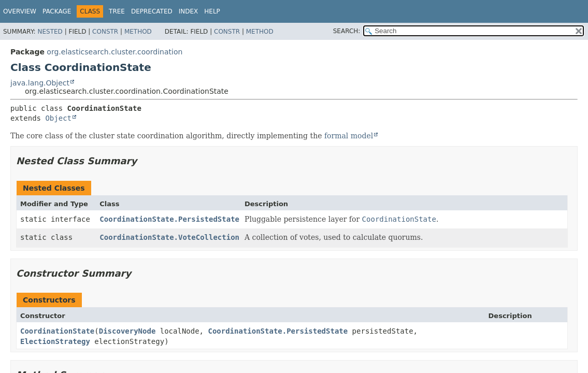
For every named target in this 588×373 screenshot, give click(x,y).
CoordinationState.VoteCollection (169, 237)
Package (57, 11)
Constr (105, 32)
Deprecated (152, 11)
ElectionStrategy (55, 341)
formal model (349, 136)
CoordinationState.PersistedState (169, 219)
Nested (50, 32)
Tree (117, 11)
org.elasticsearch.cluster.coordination (114, 52)
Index (189, 11)
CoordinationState (57, 331)
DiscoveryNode (127, 331)
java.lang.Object (40, 83)
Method (138, 32)
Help (212, 11)
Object (58, 118)
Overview (20, 11)
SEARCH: (347, 31)
